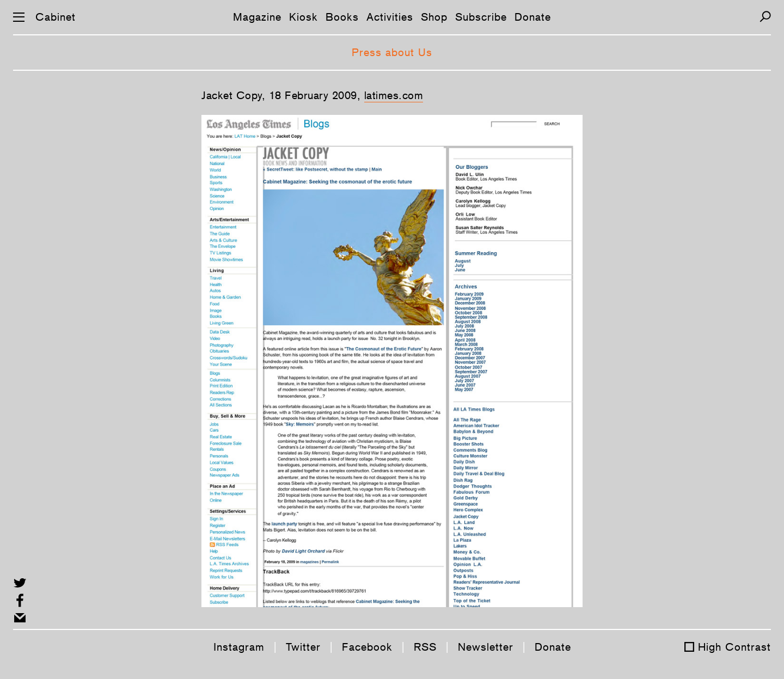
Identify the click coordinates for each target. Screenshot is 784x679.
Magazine (257, 17)
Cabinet (56, 17)
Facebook (367, 647)
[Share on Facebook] (20, 600)
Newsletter (486, 647)
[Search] (765, 17)
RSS (425, 647)
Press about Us (392, 52)
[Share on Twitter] (20, 583)
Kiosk (304, 17)
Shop (434, 17)
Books (342, 17)
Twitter (303, 647)
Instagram (239, 647)
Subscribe (481, 17)
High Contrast (734, 647)
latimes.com (394, 95)
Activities (390, 17)
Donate (533, 17)
